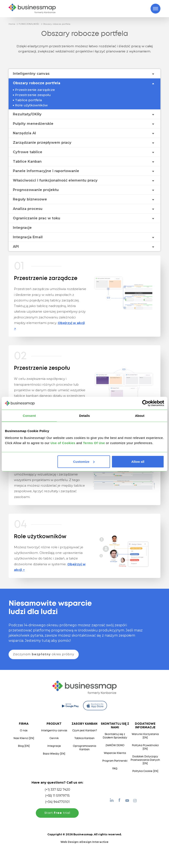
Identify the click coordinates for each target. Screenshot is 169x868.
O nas (24, 731)
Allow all (138, 461)
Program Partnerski (115, 761)
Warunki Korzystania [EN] (145, 736)
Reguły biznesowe (30, 199)
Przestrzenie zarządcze (35, 90)
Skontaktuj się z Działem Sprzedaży (115, 736)
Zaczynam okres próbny (44, 654)
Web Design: (84, 842)
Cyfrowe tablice (28, 152)
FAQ (115, 769)
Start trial (57, 813)
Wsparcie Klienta (115, 753)
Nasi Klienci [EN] (24, 738)
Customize (84, 461)
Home (12, 24)
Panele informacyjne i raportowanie (46, 171)
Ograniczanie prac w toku (37, 218)
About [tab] (140, 416)
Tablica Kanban (84, 738)
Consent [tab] (29, 416)
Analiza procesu (28, 209)
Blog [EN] (24, 746)
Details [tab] (84, 416)
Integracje (22, 228)
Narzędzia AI (24, 133)
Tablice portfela (28, 100)
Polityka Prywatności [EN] (145, 747)
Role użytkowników (31, 105)
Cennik (54, 738)
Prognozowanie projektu (36, 190)
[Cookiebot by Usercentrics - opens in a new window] (145, 403)
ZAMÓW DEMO (115, 745)
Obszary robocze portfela (57, 24)
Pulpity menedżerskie (33, 124)
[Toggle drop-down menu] (153, 74)
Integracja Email (28, 237)
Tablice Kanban (27, 161)
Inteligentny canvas (31, 74)
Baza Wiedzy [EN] (54, 754)
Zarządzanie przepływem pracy (42, 143)
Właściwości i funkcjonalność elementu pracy (55, 180)
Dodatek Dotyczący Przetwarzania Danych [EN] (145, 760)
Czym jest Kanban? (85, 731)
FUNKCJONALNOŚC (29, 24)
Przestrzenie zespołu (33, 95)
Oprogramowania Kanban (84, 748)
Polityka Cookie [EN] (145, 771)
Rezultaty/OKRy (27, 114)
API (16, 247)
